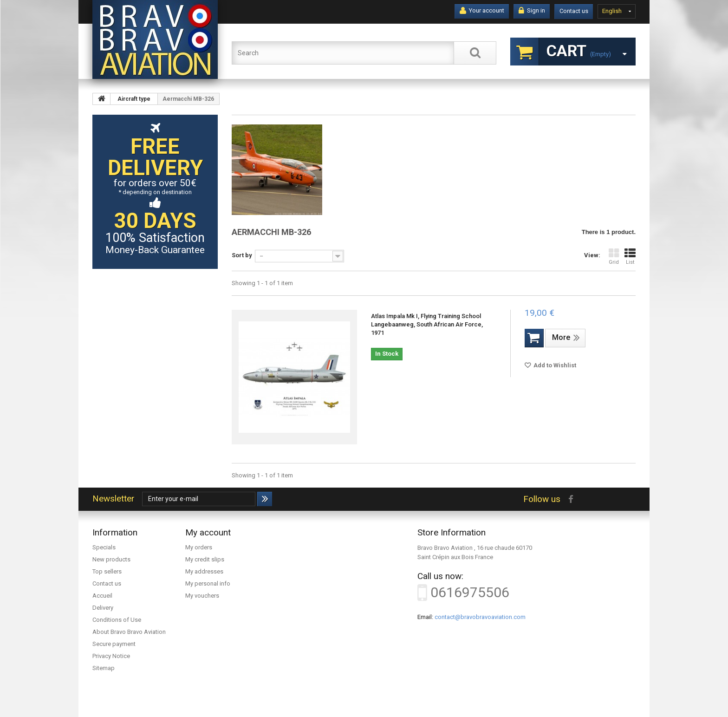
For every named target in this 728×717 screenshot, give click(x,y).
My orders (199, 547)
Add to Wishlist (554, 365)
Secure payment (114, 644)
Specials (104, 547)
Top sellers (107, 571)
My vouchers (202, 596)
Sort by (242, 255)
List (630, 257)
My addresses (204, 571)
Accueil (102, 596)
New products (111, 559)
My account (208, 532)
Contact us (574, 11)
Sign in (532, 11)
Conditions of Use (117, 620)
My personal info (208, 583)
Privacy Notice (111, 656)
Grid (614, 257)
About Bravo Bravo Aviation (129, 632)
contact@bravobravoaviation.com (480, 617)
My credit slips (205, 559)
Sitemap (104, 668)
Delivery (103, 608)
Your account (482, 11)
